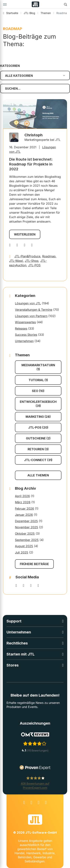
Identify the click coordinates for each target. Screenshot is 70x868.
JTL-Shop (32, 261)
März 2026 (23, 502)
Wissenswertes (25, 322)
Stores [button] (13, 665)
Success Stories (26, 335)
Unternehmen (24, 341)
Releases (21, 328)
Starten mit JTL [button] (21, 654)
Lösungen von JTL (28, 303)
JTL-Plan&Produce (27, 256)
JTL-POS (34, 265)
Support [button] (14, 621)
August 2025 (24, 546)
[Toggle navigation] (5, 4)
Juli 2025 (22, 552)
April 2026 (22, 496)
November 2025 (27, 527)
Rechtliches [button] (17, 643)
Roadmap (49, 256)
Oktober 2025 (25, 534)
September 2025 (27, 540)
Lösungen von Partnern (31, 316)
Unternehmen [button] (19, 632)
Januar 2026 (24, 515)
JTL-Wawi (16, 261)
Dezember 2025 (26, 521)
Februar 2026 (24, 509)
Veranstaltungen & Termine (34, 310)
